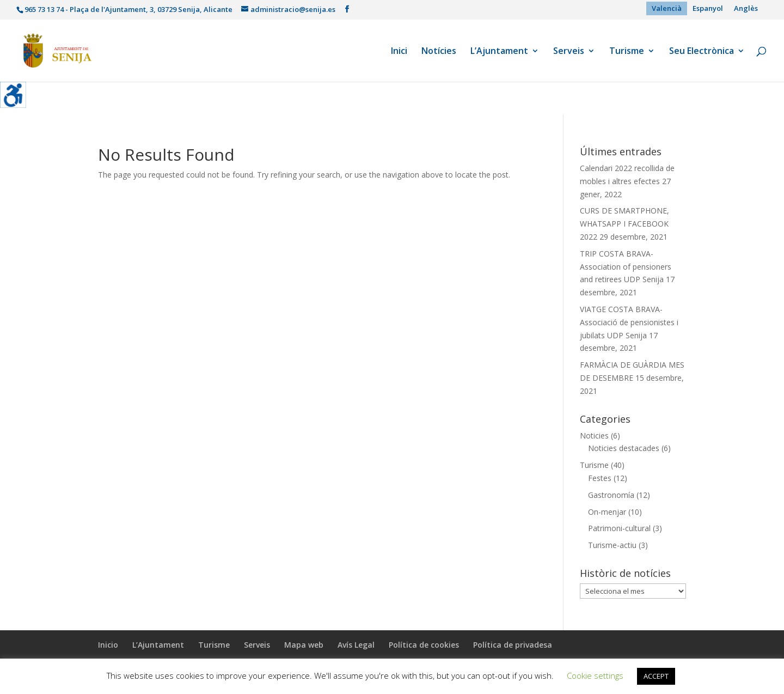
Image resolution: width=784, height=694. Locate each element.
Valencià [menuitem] (667, 8)
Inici (399, 52)
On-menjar (607, 512)
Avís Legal (356, 645)
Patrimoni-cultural (619, 528)
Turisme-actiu (612, 545)
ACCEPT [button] (656, 676)
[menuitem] (667, 8)
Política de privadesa (513, 645)
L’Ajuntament (499, 52)
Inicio (108, 645)
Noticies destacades (624, 448)
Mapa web (304, 645)
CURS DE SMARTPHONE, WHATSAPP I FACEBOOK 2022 (624, 224)
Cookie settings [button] (595, 675)
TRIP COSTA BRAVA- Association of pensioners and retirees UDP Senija (626, 267)
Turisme (627, 52)
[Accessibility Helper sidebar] (13, 95)
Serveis (569, 52)
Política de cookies (424, 645)
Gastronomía (611, 495)
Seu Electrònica (702, 52)
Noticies (594, 436)
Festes (600, 478)
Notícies (439, 52)
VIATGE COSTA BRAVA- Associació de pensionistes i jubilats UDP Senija (629, 322)
